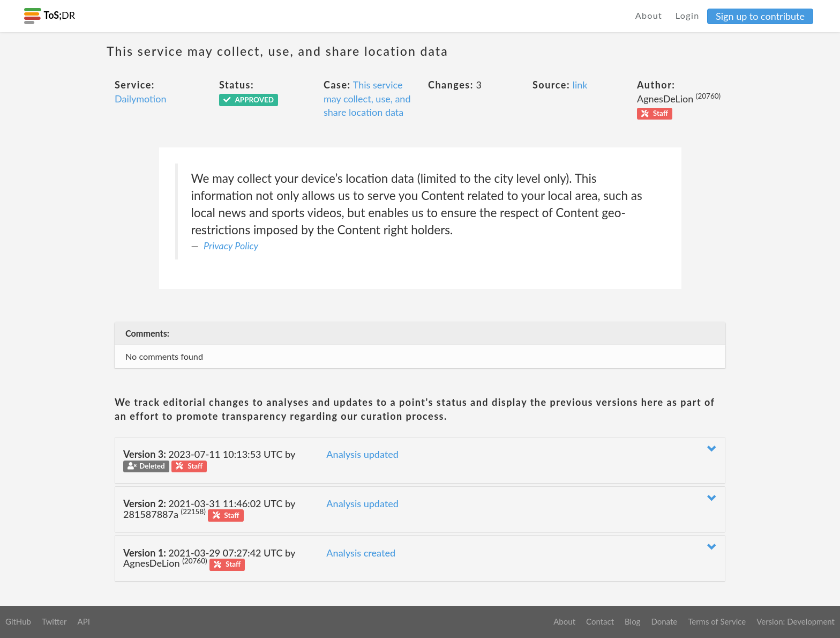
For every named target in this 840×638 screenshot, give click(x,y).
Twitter (54, 621)
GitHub (18, 621)
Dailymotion (140, 99)
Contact (600, 621)
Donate (664, 621)
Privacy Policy (231, 246)
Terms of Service (717, 621)
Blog (632, 621)
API (83, 621)
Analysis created (361, 553)
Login (688, 15)
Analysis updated (362, 454)
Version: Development (796, 621)
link (580, 85)
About (649, 15)
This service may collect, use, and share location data (367, 98)
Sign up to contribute (760, 16)
